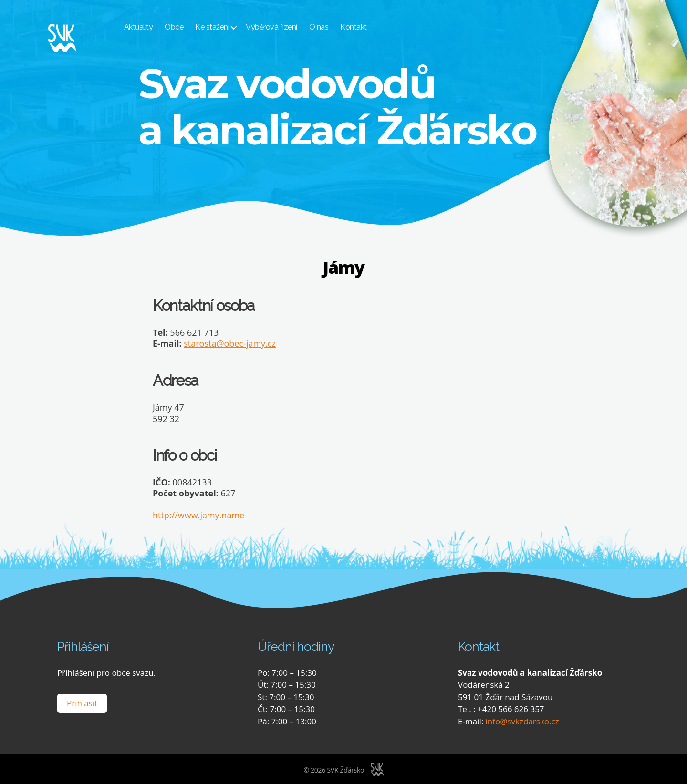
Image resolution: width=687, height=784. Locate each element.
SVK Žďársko (345, 769)
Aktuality (153, 27)
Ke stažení (227, 27)
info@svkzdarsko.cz (522, 721)
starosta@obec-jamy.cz (230, 343)
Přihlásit (82, 703)
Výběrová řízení (286, 27)
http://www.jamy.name (198, 515)
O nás (333, 27)
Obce (189, 27)
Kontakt (368, 27)
